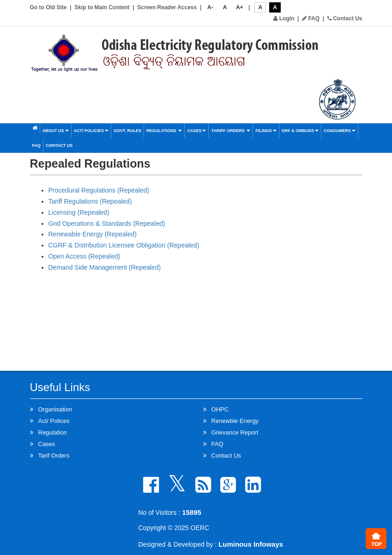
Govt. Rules (127, 131)
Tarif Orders (54, 455)
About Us (56, 131)
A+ (240, 7)
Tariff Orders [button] (231, 131)
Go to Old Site (48, 7)
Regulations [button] (164, 131)
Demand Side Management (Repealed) (105, 267)
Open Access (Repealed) (84, 256)
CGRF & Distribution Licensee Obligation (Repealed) (124, 245)
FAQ (311, 18)
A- (210, 7)
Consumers (340, 131)
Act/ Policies (91, 131)
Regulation (53, 432)
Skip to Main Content (102, 7)
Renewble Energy (235, 421)
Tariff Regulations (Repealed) (90, 201)
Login (284, 18)
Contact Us (345, 18)
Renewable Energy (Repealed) (93, 234)
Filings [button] (266, 131)
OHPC (220, 409)
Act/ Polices (54, 421)
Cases (196, 131)
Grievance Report (235, 432)
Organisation (55, 409)
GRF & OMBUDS (300, 131)
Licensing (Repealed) (79, 212)
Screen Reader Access (167, 7)
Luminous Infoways (251, 544)
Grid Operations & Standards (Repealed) (107, 223)
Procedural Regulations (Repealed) (99, 190)
